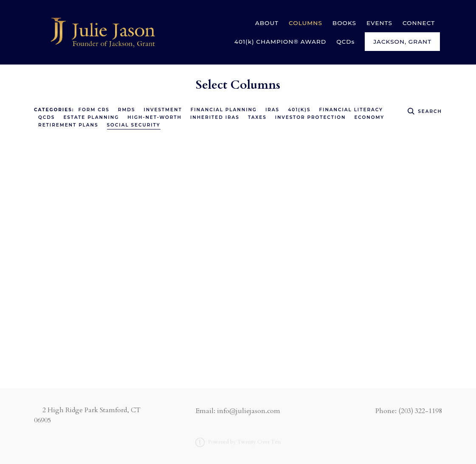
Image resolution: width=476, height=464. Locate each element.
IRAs (272, 110)
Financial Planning (224, 110)
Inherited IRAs (215, 117)
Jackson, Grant (402, 42)
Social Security (134, 125)
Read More (52, 329)
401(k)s (299, 110)
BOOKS (344, 23)
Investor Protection (311, 117)
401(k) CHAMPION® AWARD (280, 42)
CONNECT (419, 23)
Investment (163, 110)
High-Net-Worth (155, 117)
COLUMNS (306, 23)
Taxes (257, 117)
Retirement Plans (68, 125)
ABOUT (267, 23)
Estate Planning (91, 117)
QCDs (345, 42)
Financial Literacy (351, 110)
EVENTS (379, 23)
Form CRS (94, 110)
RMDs (127, 110)
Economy (369, 117)
